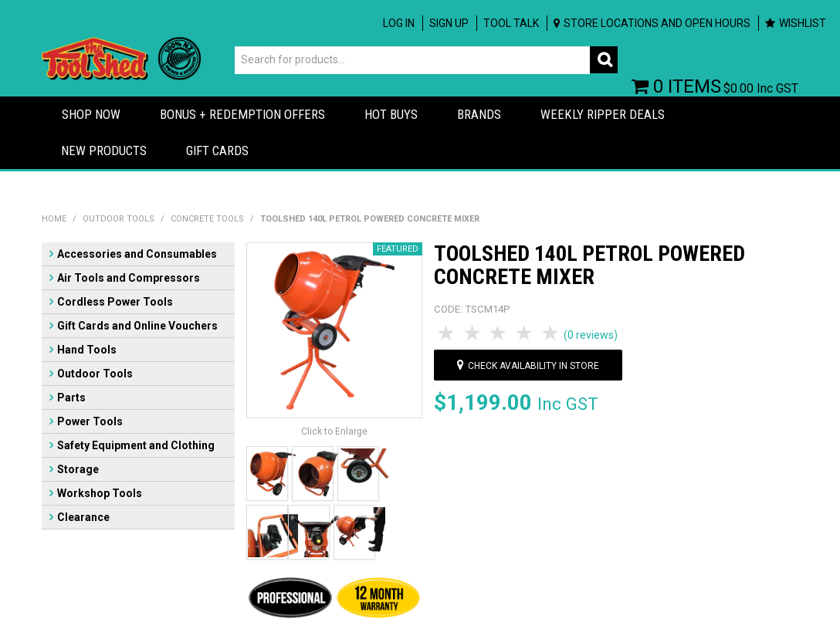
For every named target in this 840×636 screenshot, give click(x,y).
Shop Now (91, 114)
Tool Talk (511, 23)
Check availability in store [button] (533, 366)
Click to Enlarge (334, 431)
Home (54, 219)
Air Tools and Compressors (129, 278)
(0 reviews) (591, 335)
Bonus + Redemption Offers (242, 114)
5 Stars (551, 333)
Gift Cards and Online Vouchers (137, 326)
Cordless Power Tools (115, 302)
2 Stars (473, 333)
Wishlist (803, 23)
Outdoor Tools (119, 219)
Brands (479, 114)
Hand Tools (87, 350)
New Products (104, 151)
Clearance (83, 517)
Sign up (449, 23)
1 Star (447, 333)
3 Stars (500, 333)
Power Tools (90, 421)
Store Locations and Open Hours (657, 23)
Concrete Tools (207, 219)
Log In (399, 23)
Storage (78, 469)
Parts (71, 397)
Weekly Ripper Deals (603, 114)
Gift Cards (217, 151)
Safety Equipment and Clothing (136, 445)
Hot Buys (391, 114)
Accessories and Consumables (137, 254)
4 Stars (525, 333)
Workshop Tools (100, 493)
